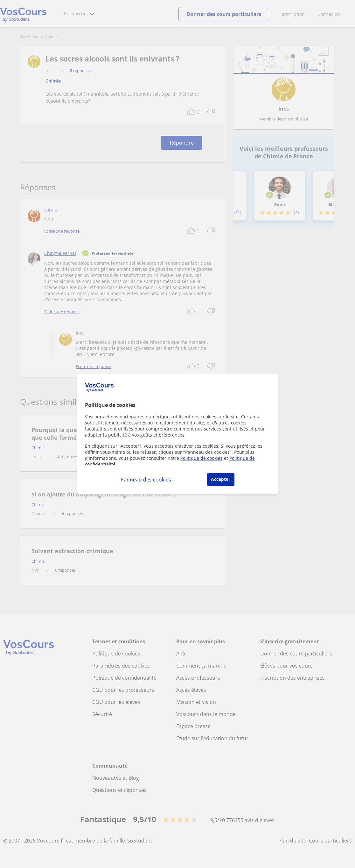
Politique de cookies (202, 458)
